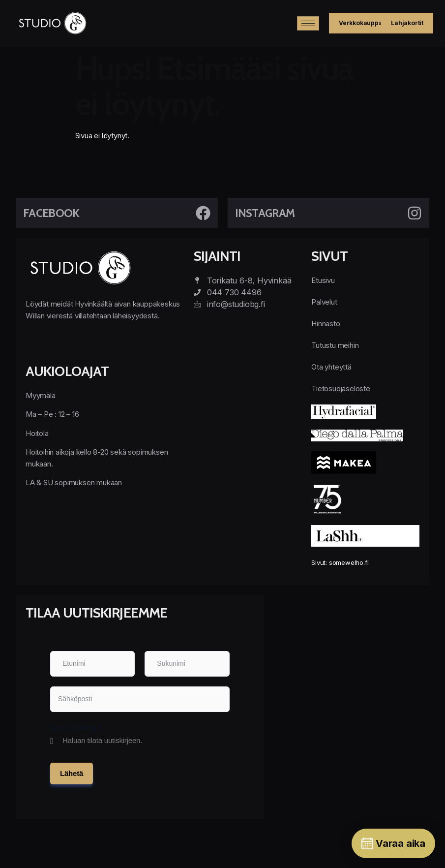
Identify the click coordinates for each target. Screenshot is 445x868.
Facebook (51, 213)
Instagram (265, 213)
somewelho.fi (349, 562)
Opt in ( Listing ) (75, 727)
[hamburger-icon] (308, 23)
